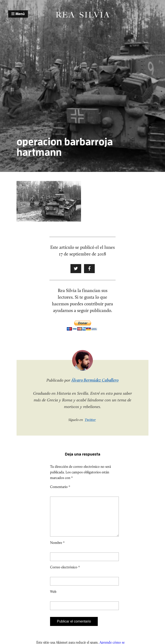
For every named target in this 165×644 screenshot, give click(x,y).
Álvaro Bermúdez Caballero (95, 380)
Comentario (60, 487)
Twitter (90, 420)
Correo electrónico (65, 574)
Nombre (57, 550)
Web (53, 599)
